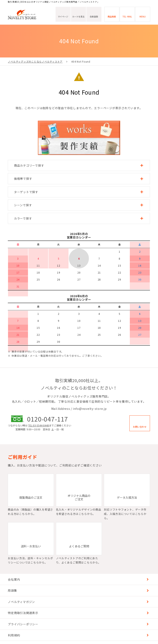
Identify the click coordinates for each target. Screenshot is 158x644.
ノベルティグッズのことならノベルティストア (35, 61)
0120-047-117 (48, 419)
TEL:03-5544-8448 (39, 425)
